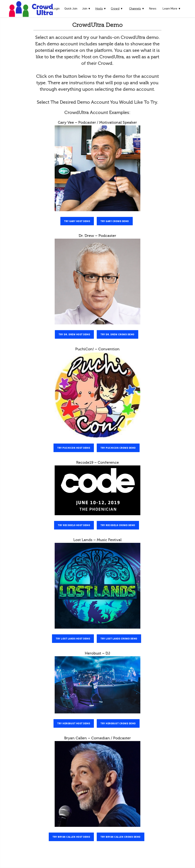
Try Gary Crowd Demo (115, 221)
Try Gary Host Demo (77, 221)
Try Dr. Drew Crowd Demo (117, 335)
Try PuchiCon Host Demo (74, 448)
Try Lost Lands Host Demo (73, 639)
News (153, 9)
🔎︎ (46, 9)
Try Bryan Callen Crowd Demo (121, 837)
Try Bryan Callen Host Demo (71, 837)
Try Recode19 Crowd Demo (118, 525)
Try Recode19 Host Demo (74, 525)
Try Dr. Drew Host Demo (74, 335)
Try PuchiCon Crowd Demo (118, 448)
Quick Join (71, 9)
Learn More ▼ (172, 9)
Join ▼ (86, 9)
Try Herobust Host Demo (74, 724)
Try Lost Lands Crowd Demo (119, 639)
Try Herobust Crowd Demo (118, 724)
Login (56, 9)
